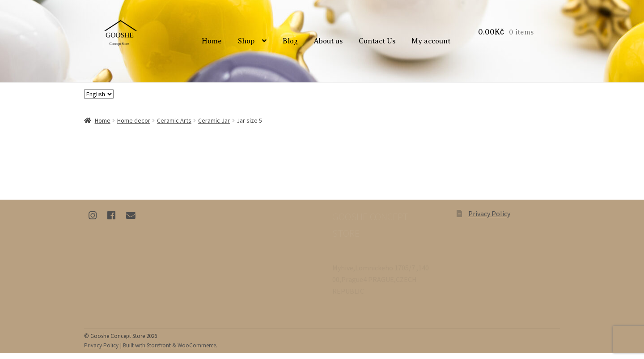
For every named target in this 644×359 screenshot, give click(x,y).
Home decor (134, 126)
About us (330, 44)
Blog (292, 44)
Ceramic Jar (214, 126)
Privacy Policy (489, 219)
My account (432, 44)
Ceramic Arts (174, 126)
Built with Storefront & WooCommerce (169, 351)
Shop (248, 44)
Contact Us (378, 44)
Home (213, 44)
